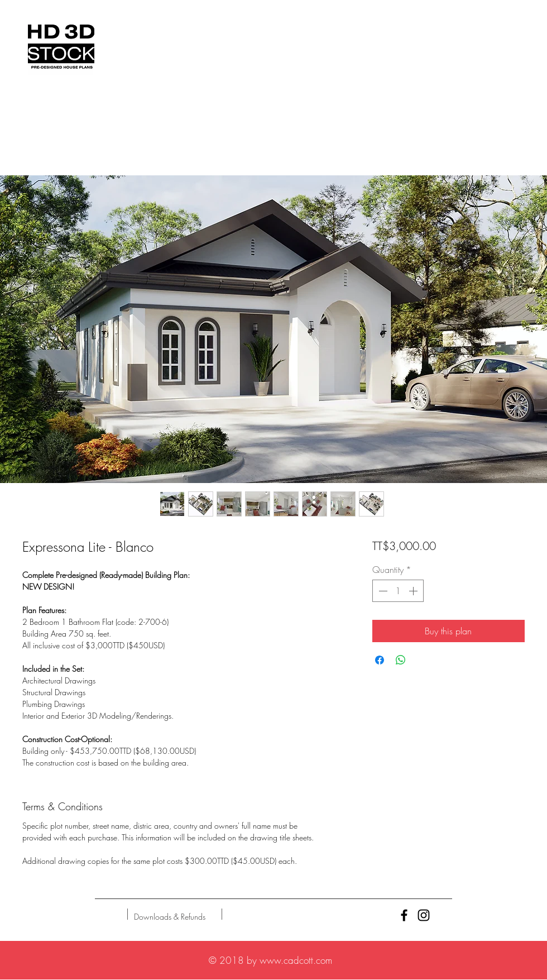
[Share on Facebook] (380, 660)
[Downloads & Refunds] (169, 917)
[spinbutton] (398, 591)
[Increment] (414, 591)
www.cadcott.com (296, 960)
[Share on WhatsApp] (401, 660)
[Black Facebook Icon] (404, 915)
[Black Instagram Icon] (424, 915)
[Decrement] (382, 591)
